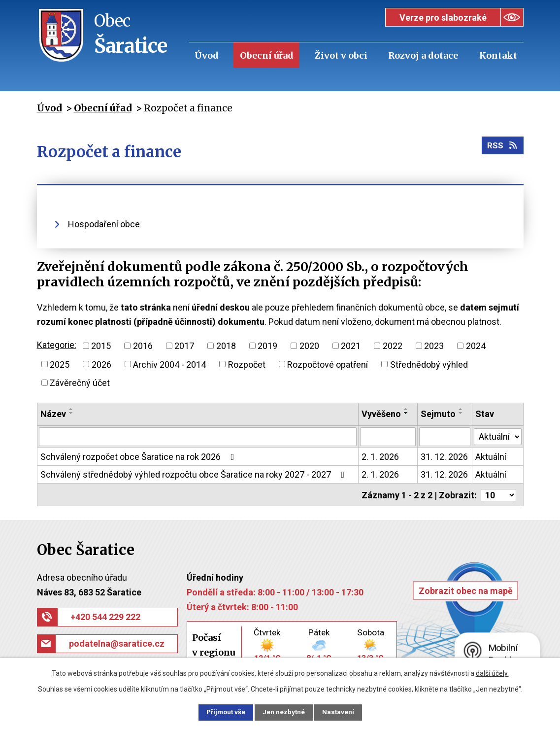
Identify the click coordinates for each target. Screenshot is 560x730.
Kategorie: (57, 345)
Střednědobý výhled (429, 364)
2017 (184, 346)
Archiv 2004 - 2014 (169, 364)
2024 (476, 346)
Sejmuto (438, 414)
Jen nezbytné (284, 712)
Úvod (207, 55)
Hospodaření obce (104, 224)
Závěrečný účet (80, 383)
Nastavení (344, 712)
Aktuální (491, 457)
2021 (351, 346)
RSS (502, 148)
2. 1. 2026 (380, 457)
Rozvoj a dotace (423, 55)
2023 (434, 346)
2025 (60, 364)
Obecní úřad (267, 55)
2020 (309, 346)
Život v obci (341, 55)
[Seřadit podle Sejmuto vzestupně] (461, 409)
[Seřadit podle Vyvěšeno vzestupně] (406, 409)
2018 (226, 346)
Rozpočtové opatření (328, 364)
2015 (101, 346)
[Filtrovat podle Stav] (497, 436)
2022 (393, 346)
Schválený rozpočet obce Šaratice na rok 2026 (139, 457)
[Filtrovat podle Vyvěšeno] (388, 437)
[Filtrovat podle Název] (198, 437)
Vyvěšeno (381, 414)
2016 (143, 346)
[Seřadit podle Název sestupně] (71, 413)
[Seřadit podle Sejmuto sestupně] (461, 413)
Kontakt (498, 55)
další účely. (492, 672)
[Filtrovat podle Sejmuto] (445, 437)
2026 (101, 364)
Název (53, 414)
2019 (267, 346)
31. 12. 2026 (444, 457)
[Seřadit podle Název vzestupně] (71, 409)
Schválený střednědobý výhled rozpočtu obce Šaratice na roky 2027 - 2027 (195, 474)
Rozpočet (247, 364)
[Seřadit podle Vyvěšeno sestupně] (406, 413)
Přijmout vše (220, 712)
